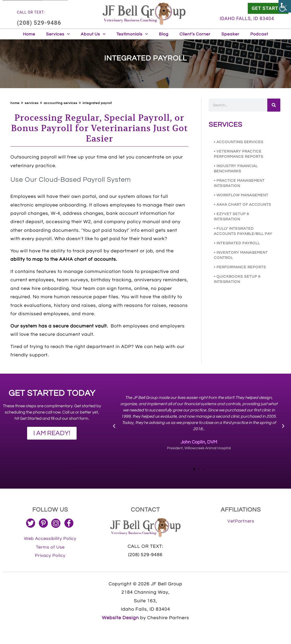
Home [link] (29, 34)
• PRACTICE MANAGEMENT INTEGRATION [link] (239, 183)
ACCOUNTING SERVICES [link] (61, 103)
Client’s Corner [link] (195, 34)
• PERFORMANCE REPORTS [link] (240, 267)
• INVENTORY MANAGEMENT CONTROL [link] (241, 255)
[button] (114, 426)
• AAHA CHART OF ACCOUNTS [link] (243, 205)
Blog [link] (164, 34)
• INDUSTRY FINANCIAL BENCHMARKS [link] (236, 169)
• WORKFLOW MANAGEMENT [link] (241, 195)
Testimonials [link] (132, 34)
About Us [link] (93, 34)
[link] (285, 6)
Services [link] (58, 34)
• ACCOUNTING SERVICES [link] (239, 142)
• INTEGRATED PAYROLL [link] (237, 243)
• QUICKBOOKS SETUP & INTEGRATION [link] (237, 279)
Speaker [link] (230, 34)
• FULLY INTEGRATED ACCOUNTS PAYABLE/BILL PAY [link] (243, 231)
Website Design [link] (120, 618)
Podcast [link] (259, 34)
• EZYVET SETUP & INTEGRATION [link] (231, 217)
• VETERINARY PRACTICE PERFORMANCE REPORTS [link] (239, 154)
